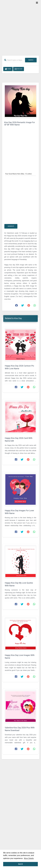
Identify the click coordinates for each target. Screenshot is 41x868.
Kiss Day (19, 69)
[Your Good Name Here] (20, 174)
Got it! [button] (20, 864)
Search (31, 60)
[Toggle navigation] (37, 3)
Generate (11, 226)
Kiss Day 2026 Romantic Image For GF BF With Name (20, 124)
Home (8, 69)
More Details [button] (29, 858)
